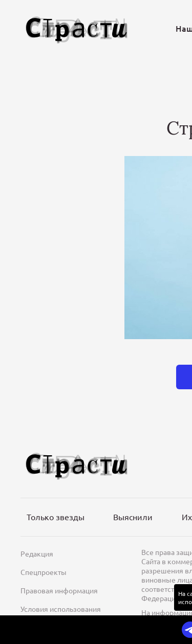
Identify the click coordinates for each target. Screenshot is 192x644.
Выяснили (133, 517)
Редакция (37, 553)
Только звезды (56, 517)
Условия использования (61, 609)
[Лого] (77, 28)
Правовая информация (59, 590)
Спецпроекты (44, 572)
